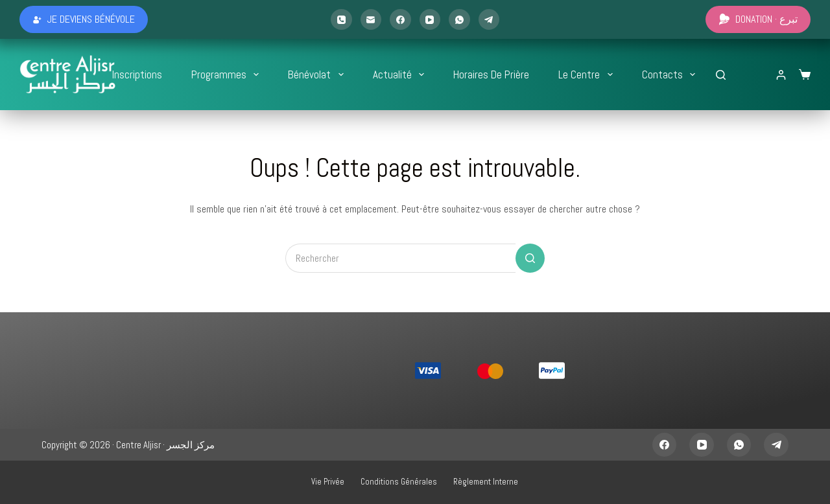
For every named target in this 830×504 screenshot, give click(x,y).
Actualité (401, 74)
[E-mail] (371, 20)
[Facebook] (400, 20)
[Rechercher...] (721, 75)
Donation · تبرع (758, 19)
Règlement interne (486, 482)
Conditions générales (399, 482)
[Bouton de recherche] (530, 258)
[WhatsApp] (459, 20)
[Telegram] (489, 20)
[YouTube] (430, 20)
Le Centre (588, 74)
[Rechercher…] (400, 258)
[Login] (781, 75)
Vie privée (328, 482)
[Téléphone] (341, 20)
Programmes (228, 74)
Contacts (671, 74)
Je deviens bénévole (84, 19)
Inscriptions (137, 74)
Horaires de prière (491, 74)
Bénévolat (318, 74)
